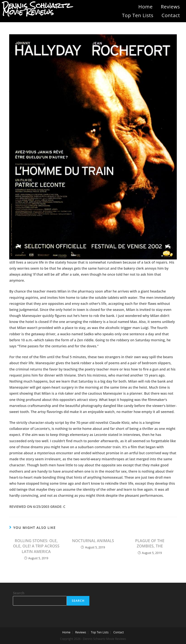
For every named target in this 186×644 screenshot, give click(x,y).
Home (145, 7)
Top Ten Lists (138, 15)
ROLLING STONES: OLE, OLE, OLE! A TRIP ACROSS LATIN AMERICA (36, 546)
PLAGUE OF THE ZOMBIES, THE (150, 543)
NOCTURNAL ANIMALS (93, 541)
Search (19, 593)
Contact (171, 15)
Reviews (170, 7)
